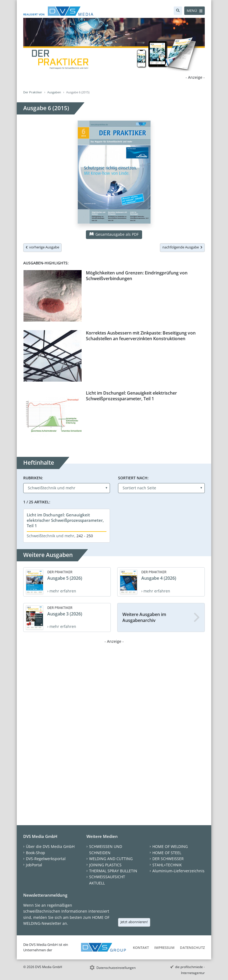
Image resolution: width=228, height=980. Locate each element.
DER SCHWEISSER (168, 859)
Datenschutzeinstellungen (116, 968)
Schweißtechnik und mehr (51, 536)
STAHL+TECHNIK (167, 865)
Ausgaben (54, 92)
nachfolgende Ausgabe (182, 247)
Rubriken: (33, 478)
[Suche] (178, 11)
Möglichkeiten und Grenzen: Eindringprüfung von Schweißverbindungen (137, 276)
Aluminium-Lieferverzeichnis (178, 871)
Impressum (164, 948)
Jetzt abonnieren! (134, 922)
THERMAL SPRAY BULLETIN (113, 871)
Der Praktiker (33, 92)
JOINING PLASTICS (105, 865)
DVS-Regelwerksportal (46, 859)
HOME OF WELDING (170, 846)
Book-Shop (36, 853)
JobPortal (34, 865)
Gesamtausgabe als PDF (114, 234)
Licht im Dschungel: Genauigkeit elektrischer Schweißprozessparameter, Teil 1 (131, 396)
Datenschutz (192, 948)
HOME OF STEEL (167, 853)
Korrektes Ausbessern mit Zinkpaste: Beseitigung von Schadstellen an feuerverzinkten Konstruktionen (141, 336)
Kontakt (141, 948)
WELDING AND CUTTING (111, 859)
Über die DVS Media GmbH (50, 846)
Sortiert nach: (133, 478)
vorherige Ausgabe (42, 247)
